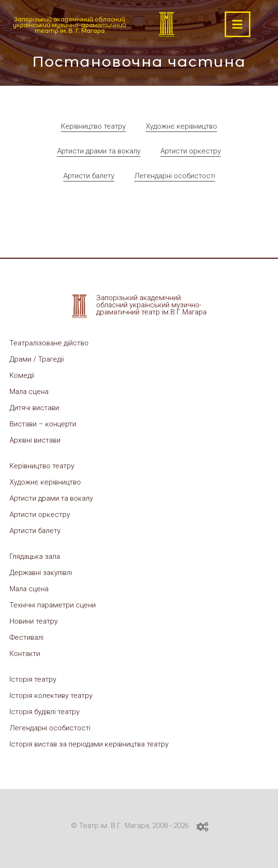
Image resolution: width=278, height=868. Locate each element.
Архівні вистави (35, 440)
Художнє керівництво (181, 126)
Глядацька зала (35, 556)
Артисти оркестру (191, 151)
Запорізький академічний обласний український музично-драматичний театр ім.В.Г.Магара (151, 305)
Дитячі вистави (34, 408)
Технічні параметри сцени (53, 605)
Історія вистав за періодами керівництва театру (89, 744)
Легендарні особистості (175, 176)
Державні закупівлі (41, 573)
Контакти (25, 654)
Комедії (22, 375)
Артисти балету (89, 176)
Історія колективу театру (51, 696)
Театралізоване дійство (49, 343)
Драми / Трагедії (37, 359)
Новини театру (34, 621)
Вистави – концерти (43, 424)
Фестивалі (26, 637)
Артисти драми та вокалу (99, 151)
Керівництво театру (93, 126)
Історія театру (33, 679)
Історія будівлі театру (45, 712)
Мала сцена (29, 392)
